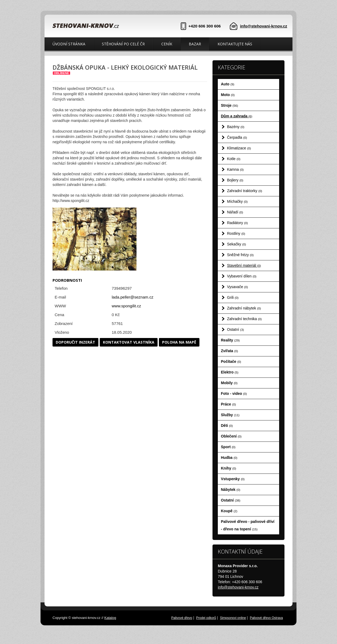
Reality (230, 340)
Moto (228, 95)
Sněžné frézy (240, 255)
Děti (227, 426)
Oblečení (231, 436)
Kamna (236, 169)
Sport (228, 447)
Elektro (230, 372)
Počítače (231, 361)
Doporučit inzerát (75, 342)
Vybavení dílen (242, 276)
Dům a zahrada (237, 116)
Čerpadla (237, 137)
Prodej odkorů (206, 618)
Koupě (229, 511)
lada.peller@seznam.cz (133, 297)
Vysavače (238, 287)
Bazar (195, 44)
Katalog (110, 618)
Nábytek (231, 490)
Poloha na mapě (179, 342)
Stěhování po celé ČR (123, 44)
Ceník (167, 44)
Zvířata (230, 351)
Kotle (234, 159)
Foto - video (234, 393)
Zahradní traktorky (245, 191)
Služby (230, 415)
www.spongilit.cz (126, 306)
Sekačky (237, 244)
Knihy (229, 468)
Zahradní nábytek (244, 308)
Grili (233, 297)
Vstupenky (233, 479)
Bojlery (235, 180)
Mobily (229, 383)
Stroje (230, 105)
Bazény (236, 127)
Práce (228, 404)
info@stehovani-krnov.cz (264, 26)
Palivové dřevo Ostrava (266, 618)
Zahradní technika (244, 319)
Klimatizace (239, 148)
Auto (228, 84)
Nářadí (235, 212)
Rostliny (236, 233)
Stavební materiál (244, 265)
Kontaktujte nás (235, 44)
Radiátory (238, 223)
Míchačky (237, 201)
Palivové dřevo (182, 618)
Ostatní (236, 329)
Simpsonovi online (233, 618)
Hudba (229, 458)
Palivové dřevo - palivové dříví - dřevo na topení (248, 525)
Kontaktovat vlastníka (129, 342)
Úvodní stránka (69, 44)
